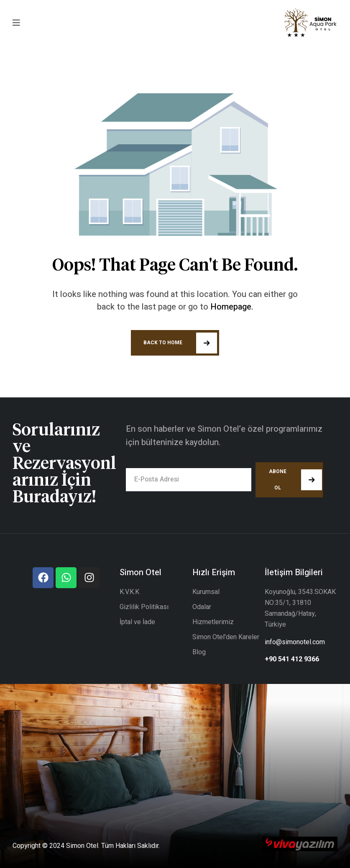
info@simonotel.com (295, 642)
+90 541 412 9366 (292, 659)
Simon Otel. (83, 846)
